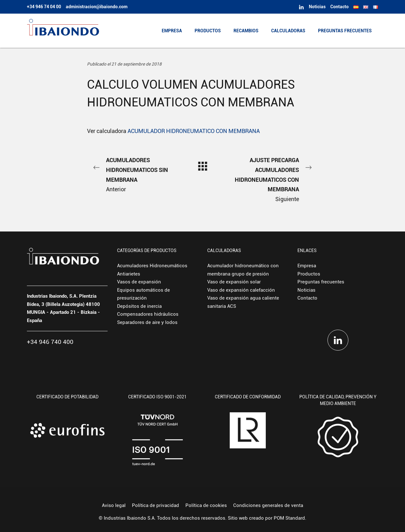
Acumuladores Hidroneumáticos (152, 266)
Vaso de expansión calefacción (241, 290)
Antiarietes (129, 274)
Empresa (307, 266)
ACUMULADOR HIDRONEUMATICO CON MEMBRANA (194, 131)
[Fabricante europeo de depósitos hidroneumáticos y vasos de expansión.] (63, 31)
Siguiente (272, 179)
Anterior (133, 174)
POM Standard (289, 518)
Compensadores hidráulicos (148, 314)
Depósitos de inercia (139, 306)
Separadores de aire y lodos (147, 322)
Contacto (307, 298)
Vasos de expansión (139, 282)
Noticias (306, 290)
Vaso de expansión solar (234, 282)
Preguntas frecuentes (321, 282)
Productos (309, 274)
